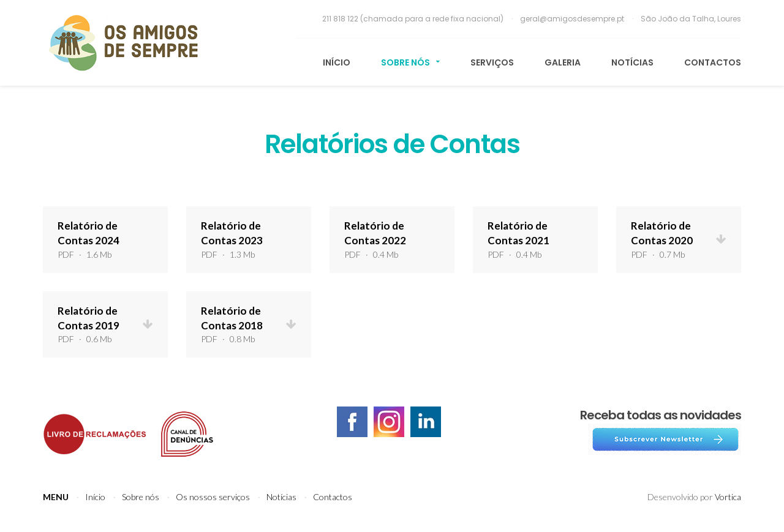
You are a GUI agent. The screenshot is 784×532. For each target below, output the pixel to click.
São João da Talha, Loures (691, 19)
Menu (56, 497)
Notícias (632, 62)
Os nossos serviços (213, 497)
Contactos (713, 62)
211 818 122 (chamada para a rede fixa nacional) (414, 19)
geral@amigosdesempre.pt (573, 19)
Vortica (728, 497)
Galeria (563, 62)
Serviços (492, 62)
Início (337, 62)
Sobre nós (410, 62)
